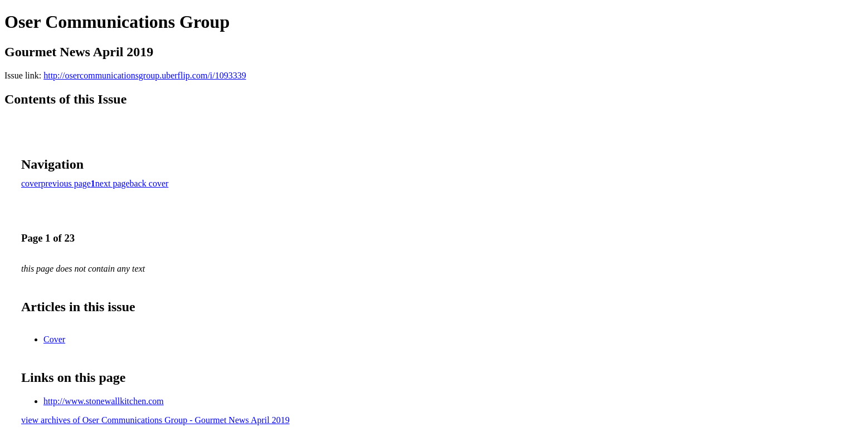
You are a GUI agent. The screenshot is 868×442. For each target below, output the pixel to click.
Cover (54, 339)
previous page (66, 183)
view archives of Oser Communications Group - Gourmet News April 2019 (155, 420)
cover (31, 183)
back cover (149, 183)
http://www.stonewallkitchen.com (104, 401)
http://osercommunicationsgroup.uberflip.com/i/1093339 (145, 75)
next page (113, 183)
